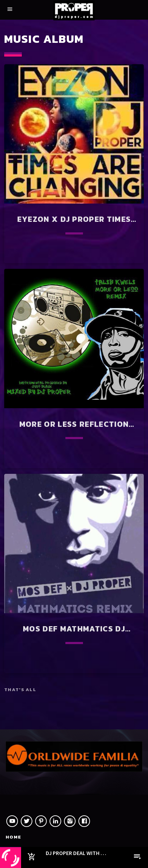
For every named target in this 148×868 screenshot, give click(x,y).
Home (13, 837)
